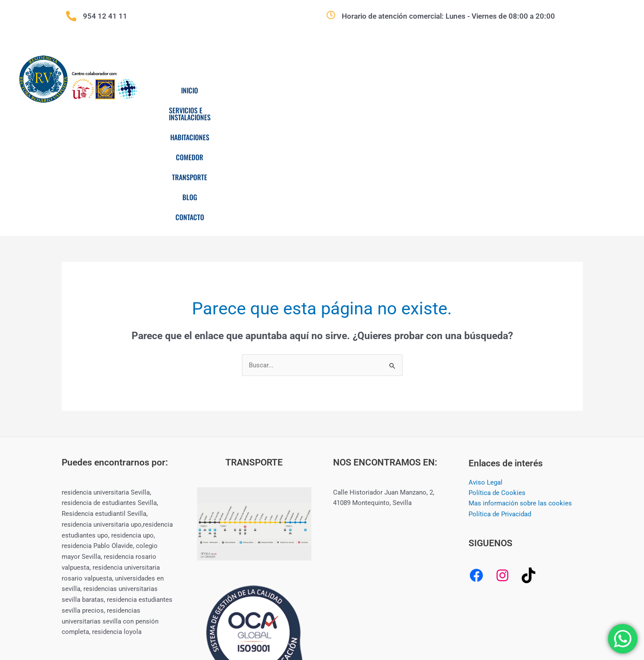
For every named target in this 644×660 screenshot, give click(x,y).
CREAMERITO (478, 622)
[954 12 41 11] (71, 16)
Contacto (557, 90)
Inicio (211, 90)
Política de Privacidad (500, 388)
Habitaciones (359, 90)
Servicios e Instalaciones (279, 90)
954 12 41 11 (105, 16)
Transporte (467, 90)
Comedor (414, 90)
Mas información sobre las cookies (520, 377)
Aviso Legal (485, 356)
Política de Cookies (497, 367)
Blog (514, 90)
